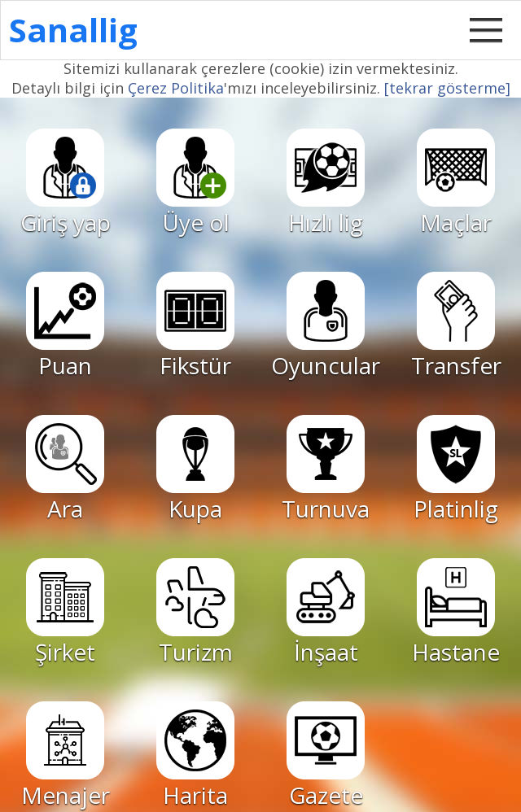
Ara (65, 469)
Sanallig (73, 30)
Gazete (326, 756)
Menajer (66, 756)
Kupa (195, 469)
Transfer (456, 326)
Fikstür (195, 326)
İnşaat (326, 613)
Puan (65, 326)
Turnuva (326, 469)
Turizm (195, 613)
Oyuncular (326, 326)
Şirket (65, 613)
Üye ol (195, 183)
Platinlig (456, 469)
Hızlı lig (326, 183)
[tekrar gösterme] (447, 88)
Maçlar (456, 183)
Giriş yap (66, 183)
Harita (195, 756)
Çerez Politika (176, 88)
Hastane (456, 613)
